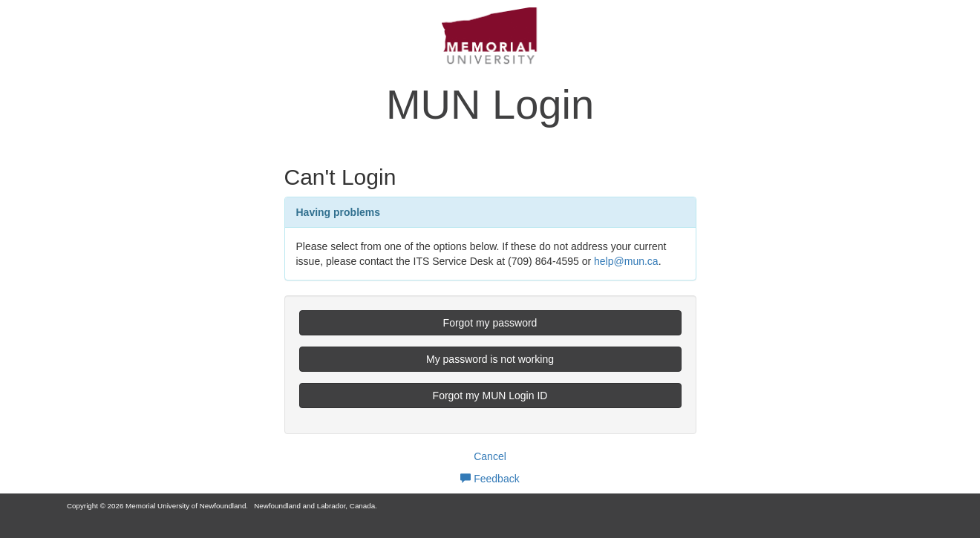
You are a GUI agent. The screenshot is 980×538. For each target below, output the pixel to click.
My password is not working (490, 359)
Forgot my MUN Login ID (490, 396)
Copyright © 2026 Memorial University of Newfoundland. (157, 506)
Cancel (490, 456)
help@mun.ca (626, 261)
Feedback (490, 479)
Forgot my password (490, 323)
